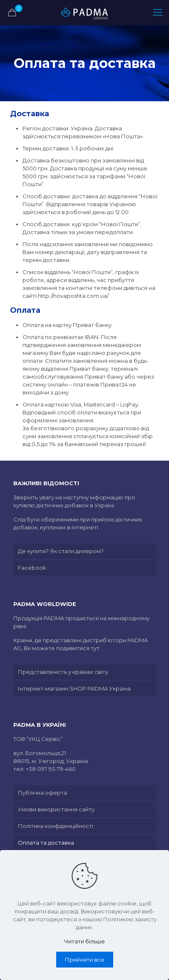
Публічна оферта (42, 793)
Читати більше (84, 941)
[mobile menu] (158, 12)
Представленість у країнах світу (63, 672)
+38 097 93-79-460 (51, 769)
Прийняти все (85, 960)
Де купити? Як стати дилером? (61, 551)
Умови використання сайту (56, 809)
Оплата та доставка (46, 843)
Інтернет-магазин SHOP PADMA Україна (74, 688)
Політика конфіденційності (56, 826)
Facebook (32, 568)
